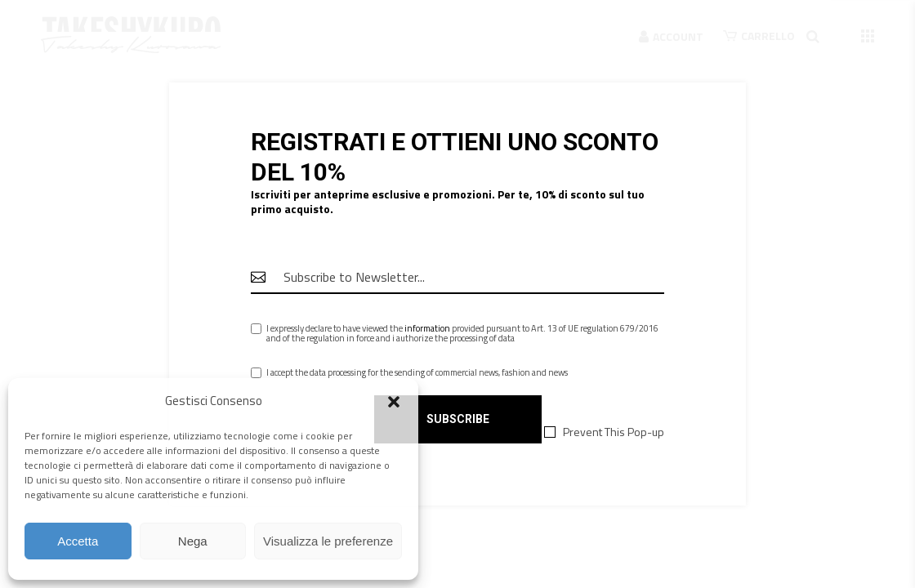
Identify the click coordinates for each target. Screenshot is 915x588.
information (427, 328)
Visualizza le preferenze (328, 541)
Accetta (78, 541)
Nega (193, 541)
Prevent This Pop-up (614, 432)
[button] (394, 402)
